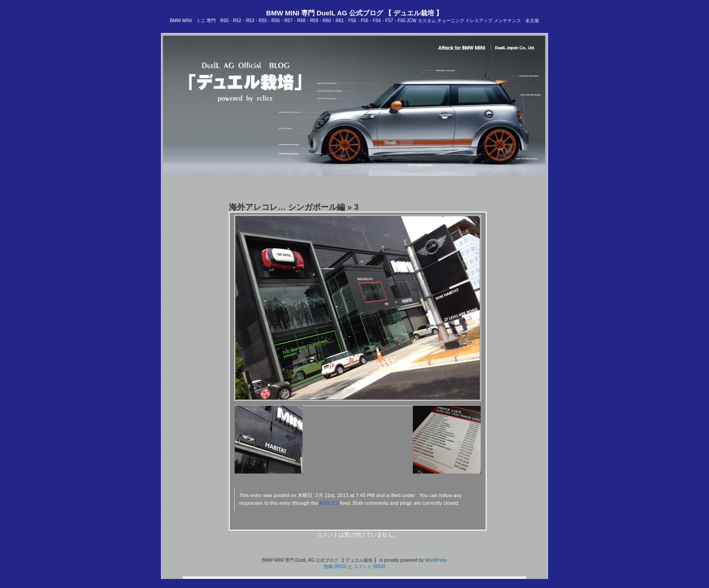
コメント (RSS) (369, 567)
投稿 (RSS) (335, 567)
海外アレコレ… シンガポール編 (287, 207)
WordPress (436, 560)
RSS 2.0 (329, 503)
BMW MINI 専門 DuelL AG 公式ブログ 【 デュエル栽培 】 (355, 13)
